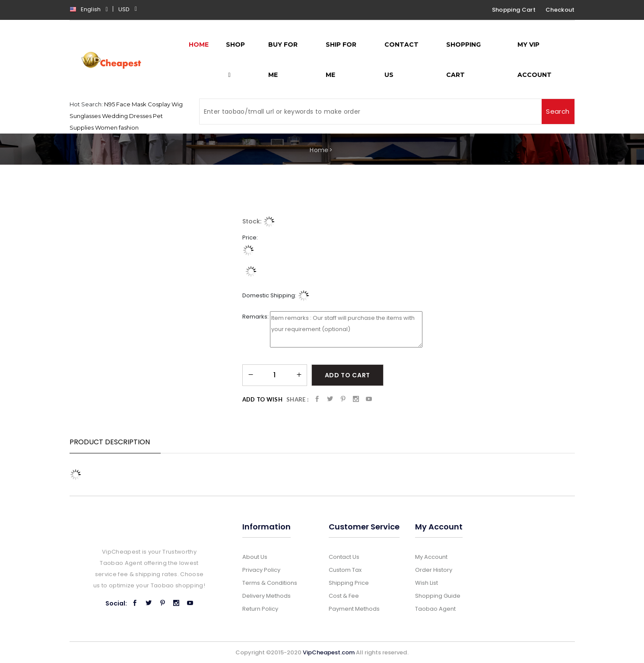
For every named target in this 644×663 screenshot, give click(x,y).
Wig (177, 104)
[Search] (371, 112)
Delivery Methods (266, 596)
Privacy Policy (261, 570)
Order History (434, 570)
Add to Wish (263, 399)
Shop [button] (235, 59)
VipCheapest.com (329, 652)
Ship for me (341, 60)
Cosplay (159, 104)
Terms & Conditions (270, 583)
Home (319, 150)
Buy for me (283, 60)
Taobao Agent (435, 609)
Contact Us (401, 60)
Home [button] (199, 45)
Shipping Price (349, 583)
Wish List (427, 583)
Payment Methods (354, 609)
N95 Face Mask (125, 104)
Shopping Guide (438, 596)
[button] (130, 10)
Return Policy (260, 609)
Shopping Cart (514, 10)
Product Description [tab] (110, 442)
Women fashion (117, 127)
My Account (431, 557)
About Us (255, 557)
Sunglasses (85, 116)
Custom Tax (345, 570)
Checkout (560, 10)
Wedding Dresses (127, 116)
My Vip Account (535, 60)
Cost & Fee (344, 596)
